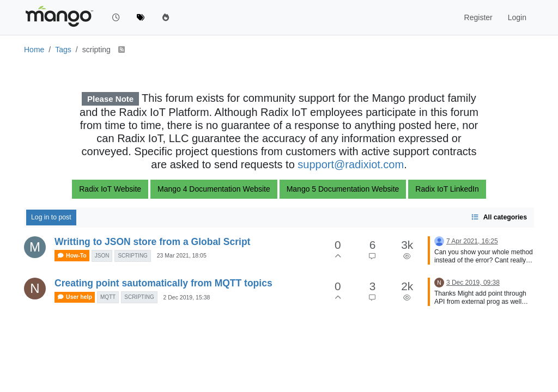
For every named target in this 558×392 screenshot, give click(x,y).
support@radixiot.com (351, 164)
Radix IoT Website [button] (110, 189)
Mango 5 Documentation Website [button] (343, 189)
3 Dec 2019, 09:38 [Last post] (473, 283)
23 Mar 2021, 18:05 (182, 255)
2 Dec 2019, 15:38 (187, 297)
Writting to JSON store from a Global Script (152, 242)
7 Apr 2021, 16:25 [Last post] (472, 241)
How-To (72, 256)
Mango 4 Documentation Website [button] (214, 189)
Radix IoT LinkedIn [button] (447, 189)
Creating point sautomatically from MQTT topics (163, 283)
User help (75, 297)
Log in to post (51, 217)
